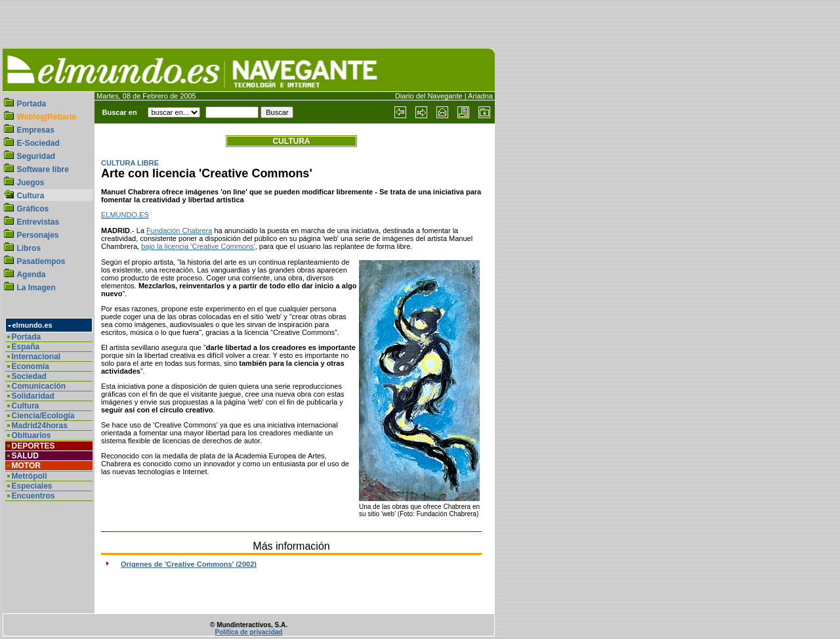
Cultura (30, 196)
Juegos (30, 183)
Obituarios (31, 435)
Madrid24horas (40, 426)
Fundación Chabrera (179, 231)
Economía (31, 366)
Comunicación (39, 386)
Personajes (37, 235)
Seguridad (36, 156)
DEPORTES (33, 446)
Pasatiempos (41, 261)
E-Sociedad (38, 143)
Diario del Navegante (429, 96)
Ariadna (480, 96)
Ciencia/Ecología (43, 416)
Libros (29, 248)
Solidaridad (33, 396)
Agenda (31, 275)
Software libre (42, 169)
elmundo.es (32, 325)
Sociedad (29, 376)
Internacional (36, 357)
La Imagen (36, 288)
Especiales (32, 486)
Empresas (35, 130)
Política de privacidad (249, 632)
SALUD (25, 456)
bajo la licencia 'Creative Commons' (198, 246)
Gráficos (32, 209)
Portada (31, 104)
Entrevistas (38, 222)
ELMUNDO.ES (125, 215)
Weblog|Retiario (46, 117)
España (26, 347)
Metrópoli (30, 476)
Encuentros (33, 496)
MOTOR (26, 466)
